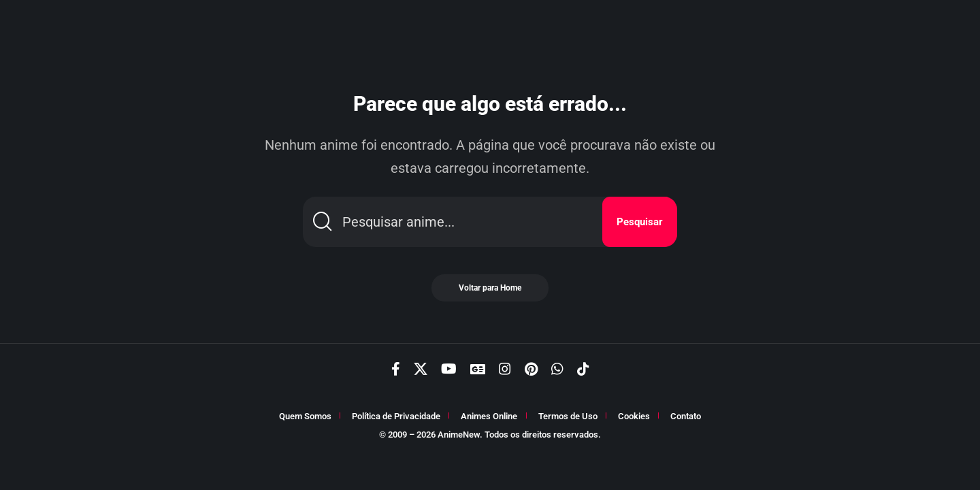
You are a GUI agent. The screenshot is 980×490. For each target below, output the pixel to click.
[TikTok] (583, 369)
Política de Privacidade (396, 416)
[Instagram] (505, 369)
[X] (421, 369)
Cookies (634, 416)
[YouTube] (449, 369)
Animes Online (489, 416)
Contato (686, 416)
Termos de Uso (568, 416)
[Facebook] (396, 369)
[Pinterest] (531, 369)
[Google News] (478, 369)
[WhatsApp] (557, 369)
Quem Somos (305, 416)
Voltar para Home (490, 288)
